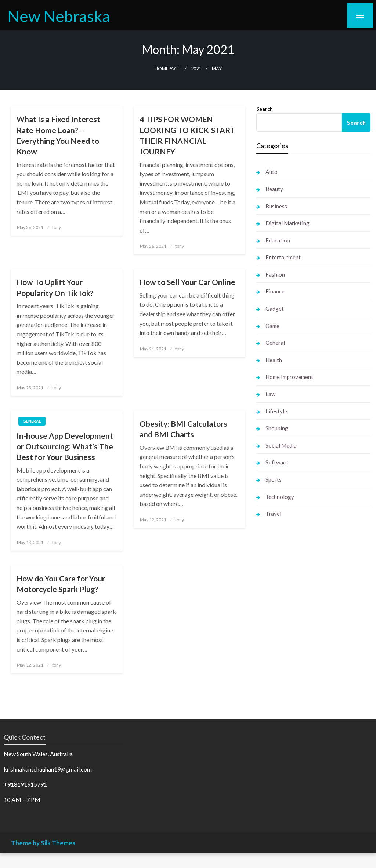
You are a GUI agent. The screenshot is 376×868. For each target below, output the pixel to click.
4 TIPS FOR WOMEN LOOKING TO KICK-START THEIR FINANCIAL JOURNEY (187, 135)
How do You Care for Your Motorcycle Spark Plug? (61, 584)
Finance (275, 291)
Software (277, 462)
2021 (196, 69)
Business (276, 206)
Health (274, 360)
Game (272, 326)
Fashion (275, 274)
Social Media (281, 445)
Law (270, 394)
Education (278, 240)
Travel (273, 514)
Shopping (277, 428)
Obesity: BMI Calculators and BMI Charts (183, 429)
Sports (274, 479)
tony (57, 227)
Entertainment (283, 257)
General (32, 421)
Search (265, 109)
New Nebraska (59, 16)
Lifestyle (276, 411)
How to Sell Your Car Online (187, 282)
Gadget (275, 309)
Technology (280, 497)
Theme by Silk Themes (43, 843)
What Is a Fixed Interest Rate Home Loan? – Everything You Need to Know (58, 135)
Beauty (274, 189)
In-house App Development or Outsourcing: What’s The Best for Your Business (65, 446)
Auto (272, 172)
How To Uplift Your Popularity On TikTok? (55, 287)
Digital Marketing (288, 223)
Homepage (167, 69)
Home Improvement (289, 377)
